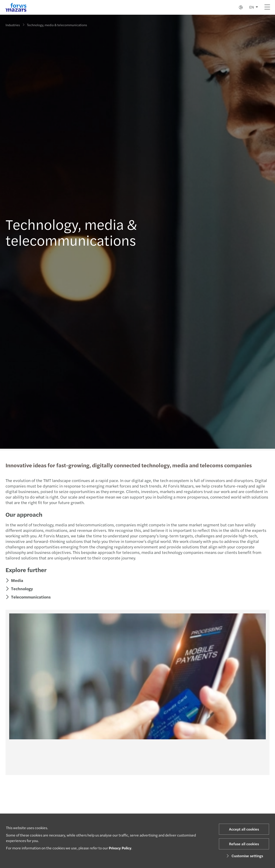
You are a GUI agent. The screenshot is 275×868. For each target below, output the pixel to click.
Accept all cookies (244, 829)
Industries (13, 25)
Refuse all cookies (244, 844)
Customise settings (244, 856)
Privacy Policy (120, 848)
